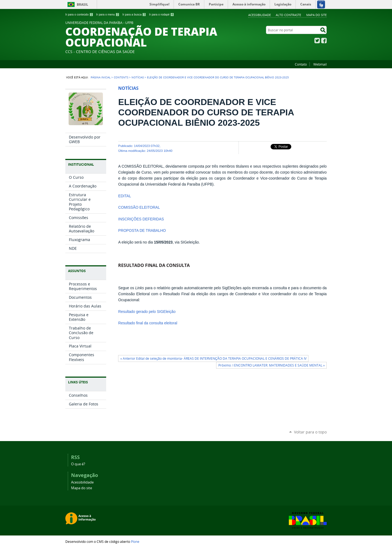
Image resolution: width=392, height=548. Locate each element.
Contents (121, 77)
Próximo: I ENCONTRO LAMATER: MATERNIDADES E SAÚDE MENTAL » (272, 365)
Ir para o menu (108, 14)
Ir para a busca (134, 14)
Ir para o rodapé (162, 14)
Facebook (324, 41)
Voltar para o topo (310, 432)
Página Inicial (101, 77)
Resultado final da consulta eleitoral (148, 323)
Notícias (138, 77)
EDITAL (125, 196)
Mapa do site (316, 15)
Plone (135, 541)
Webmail (320, 64)
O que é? (78, 464)
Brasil (82, 4)
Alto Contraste (288, 15)
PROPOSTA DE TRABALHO (142, 231)
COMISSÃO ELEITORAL (139, 207)
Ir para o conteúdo (79, 14)
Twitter (317, 41)
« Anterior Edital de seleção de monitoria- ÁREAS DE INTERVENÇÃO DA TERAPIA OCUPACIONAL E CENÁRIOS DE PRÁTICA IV (213, 358)
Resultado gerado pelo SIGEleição (147, 312)
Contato (301, 64)
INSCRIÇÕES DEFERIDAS (141, 219)
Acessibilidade (260, 15)
